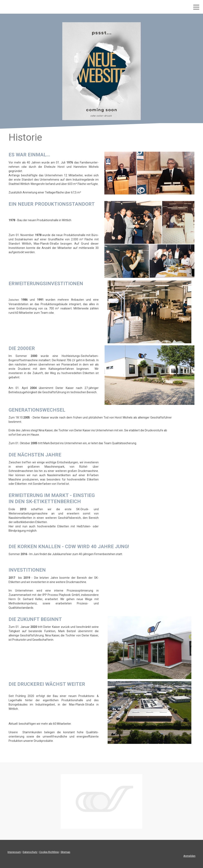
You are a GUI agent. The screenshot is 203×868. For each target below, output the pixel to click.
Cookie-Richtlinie (49, 852)
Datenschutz (30, 852)
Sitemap (65, 852)
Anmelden (189, 856)
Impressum (14, 852)
